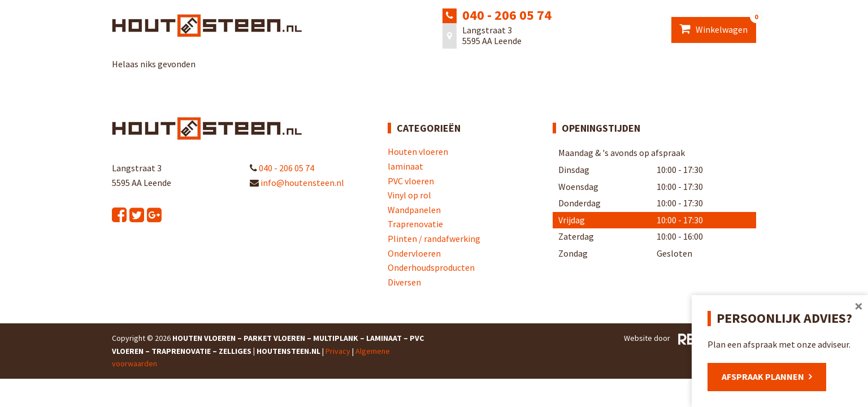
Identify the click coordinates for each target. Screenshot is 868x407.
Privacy (338, 351)
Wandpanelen (414, 210)
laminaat (405, 166)
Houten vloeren (418, 151)
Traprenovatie (415, 224)
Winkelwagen (718, 26)
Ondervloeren (414, 253)
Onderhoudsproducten (431, 267)
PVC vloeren (411, 181)
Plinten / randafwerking (434, 239)
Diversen (404, 282)
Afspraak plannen (763, 376)
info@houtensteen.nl (297, 183)
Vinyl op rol (409, 195)
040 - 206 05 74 (507, 15)
